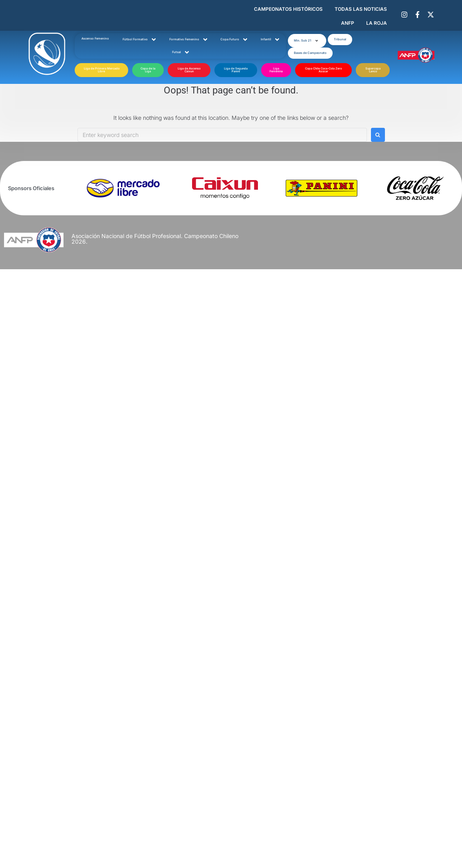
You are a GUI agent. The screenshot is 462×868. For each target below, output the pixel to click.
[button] (307, 41)
